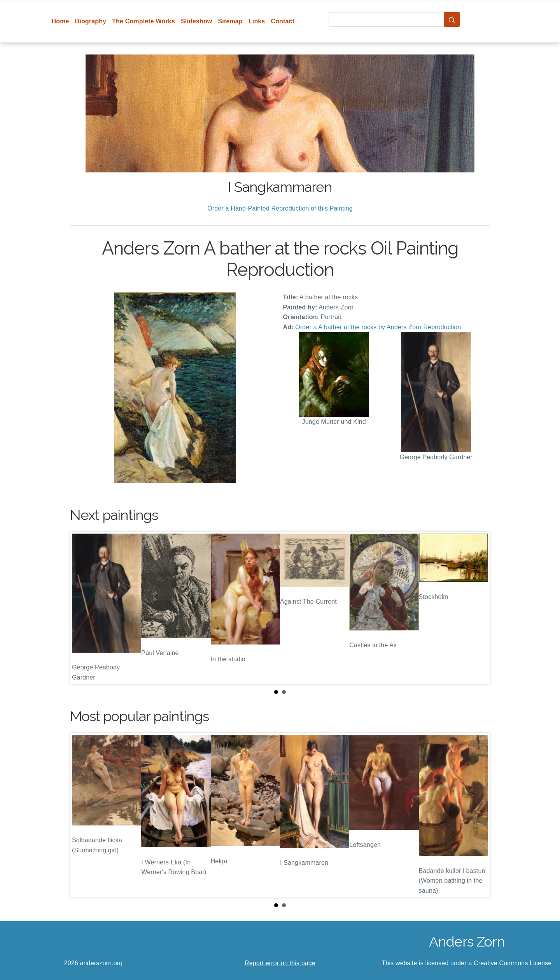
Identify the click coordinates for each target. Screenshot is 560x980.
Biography (91, 21)
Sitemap (230, 21)
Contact (283, 21)
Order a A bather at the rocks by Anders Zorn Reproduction (378, 327)
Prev (82, 608)
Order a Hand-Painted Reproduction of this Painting (280, 208)
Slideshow (197, 21)
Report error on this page (280, 963)
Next (478, 608)
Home (60, 21)
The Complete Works (143, 21)
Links (257, 21)
